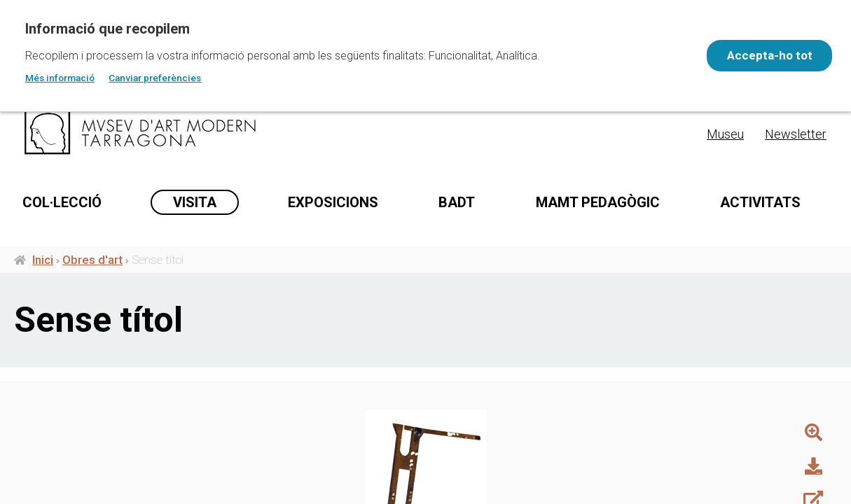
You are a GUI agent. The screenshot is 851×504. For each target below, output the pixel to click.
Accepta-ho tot (764, 55)
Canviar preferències (155, 78)
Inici (43, 265)
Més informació (60, 78)
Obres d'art (92, 265)
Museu (725, 134)
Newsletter (796, 134)
